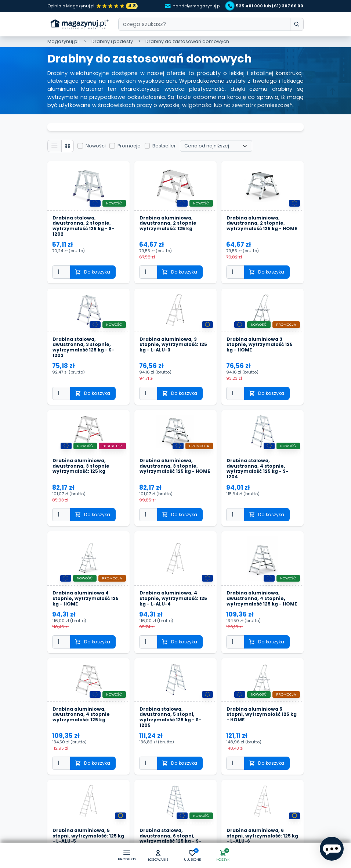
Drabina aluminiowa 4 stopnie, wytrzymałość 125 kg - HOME (86, 584)
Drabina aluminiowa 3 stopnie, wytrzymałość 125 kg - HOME (260, 329)
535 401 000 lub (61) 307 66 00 (265, 6)
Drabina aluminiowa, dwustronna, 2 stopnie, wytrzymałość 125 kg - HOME (262, 207)
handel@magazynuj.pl (192, 6)
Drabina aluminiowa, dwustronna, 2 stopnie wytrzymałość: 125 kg (168, 207)
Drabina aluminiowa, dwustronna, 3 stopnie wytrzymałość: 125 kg (81, 451)
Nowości (96, 129)
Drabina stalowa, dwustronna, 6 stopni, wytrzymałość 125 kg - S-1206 (171, 825)
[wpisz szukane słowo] (297, 24)
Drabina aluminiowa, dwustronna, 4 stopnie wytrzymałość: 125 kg (82, 700)
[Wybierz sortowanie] (216, 130)
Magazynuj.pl (63, 41)
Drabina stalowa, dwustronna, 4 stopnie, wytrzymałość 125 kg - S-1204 (258, 454)
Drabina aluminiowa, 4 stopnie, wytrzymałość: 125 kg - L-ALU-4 (174, 584)
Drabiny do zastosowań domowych (187, 41)
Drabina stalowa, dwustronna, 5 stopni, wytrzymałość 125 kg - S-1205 (171, 703)
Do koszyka (93, 256)
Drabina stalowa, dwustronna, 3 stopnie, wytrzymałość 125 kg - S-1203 (84, 332)
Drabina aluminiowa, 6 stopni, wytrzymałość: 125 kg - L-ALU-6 (259, 822)
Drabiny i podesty (112, 41)
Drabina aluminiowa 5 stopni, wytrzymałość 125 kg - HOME (262, 700)
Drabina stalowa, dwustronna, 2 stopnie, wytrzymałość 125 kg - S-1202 (84, 210)
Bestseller (165, 129)
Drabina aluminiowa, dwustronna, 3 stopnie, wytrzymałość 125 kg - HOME (175, 451)
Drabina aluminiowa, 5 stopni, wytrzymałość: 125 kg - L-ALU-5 (85, 822)
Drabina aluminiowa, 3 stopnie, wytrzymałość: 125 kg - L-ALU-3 (174, 329)
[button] (158, 856)
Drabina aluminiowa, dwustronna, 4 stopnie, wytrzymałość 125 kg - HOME (262, 584)
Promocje (130, 129)
